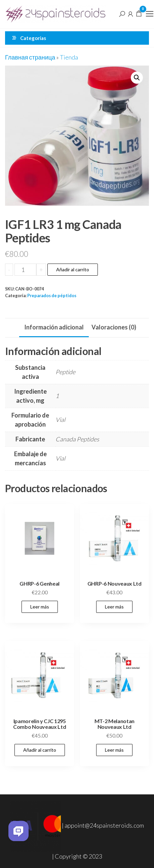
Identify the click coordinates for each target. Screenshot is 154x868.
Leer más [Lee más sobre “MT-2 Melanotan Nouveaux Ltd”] (114, 750)
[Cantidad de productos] (25, 270)
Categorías (33, 38)
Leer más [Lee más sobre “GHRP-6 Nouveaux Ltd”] (114, 607)
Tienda (69, 57)
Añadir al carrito (73, 269)
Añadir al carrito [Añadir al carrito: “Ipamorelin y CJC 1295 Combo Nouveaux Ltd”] (40, 750)
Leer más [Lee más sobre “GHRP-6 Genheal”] (40, 607)
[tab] (54, 328)
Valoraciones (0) (114, 327)
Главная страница (30, 57)
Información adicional (54, 327)
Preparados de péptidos (52, 296)
